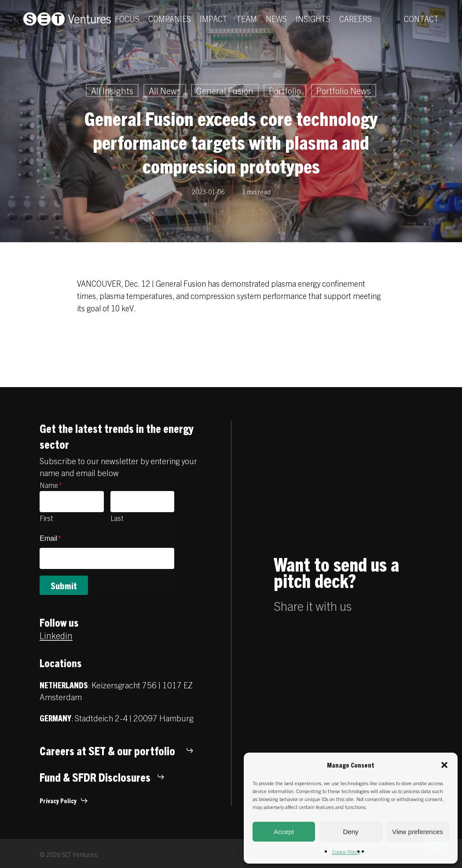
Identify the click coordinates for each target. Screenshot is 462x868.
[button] (444, 765)
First (46, 518)
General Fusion (225, 90)
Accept (284, 832)
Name (51, 485)
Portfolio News (344, 90)
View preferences (418, 832)
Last (117, 518)
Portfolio (285, 90)
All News (165, 90)
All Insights (112, 90)
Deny (350, 832)
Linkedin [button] (56, 635)
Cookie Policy (346, 851)
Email (50, 538)
